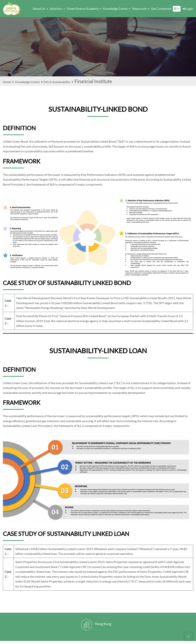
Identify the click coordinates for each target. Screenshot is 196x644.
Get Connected (161, 8)
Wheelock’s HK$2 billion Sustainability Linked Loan (49, 549)
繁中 (177, 8)
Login (188, 8)
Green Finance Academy (84, 8)
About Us (40, 8)
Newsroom (141, 8)
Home (9, 82)
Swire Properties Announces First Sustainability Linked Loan (55, 562)
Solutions (57, 8)
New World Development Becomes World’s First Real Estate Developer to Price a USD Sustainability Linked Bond (91, 298)
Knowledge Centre (117, 8)
